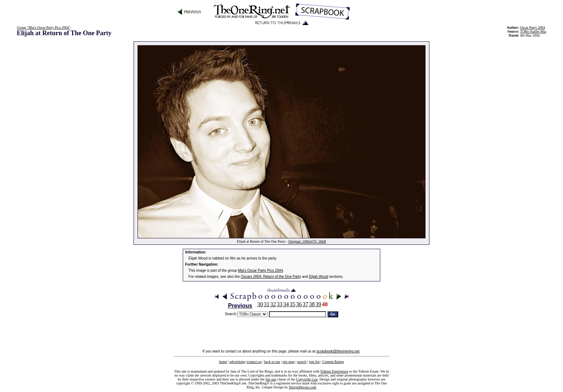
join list (314, 362)
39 (318, 304)
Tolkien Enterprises (334, 371)
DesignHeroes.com (303, 387)
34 (286, 304)
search (302, 362)
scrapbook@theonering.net (338, 351)
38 (312, 304)
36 (299, 304)
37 (306, 304)
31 (267, 304)
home (223, 362)
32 (273, 304)
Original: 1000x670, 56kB (307, 241)
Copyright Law (307, 379)
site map (289, 362)
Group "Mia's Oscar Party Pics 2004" (44, 27)
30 (260, 304)
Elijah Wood (319, 277)
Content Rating (333, 362)
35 (293, 304)
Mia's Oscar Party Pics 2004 (260, 270)
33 (280, 304)
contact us (254, 362)
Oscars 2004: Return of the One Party (271, 277)
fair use (271, 379)
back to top (272, 362)
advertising (237, 362)
